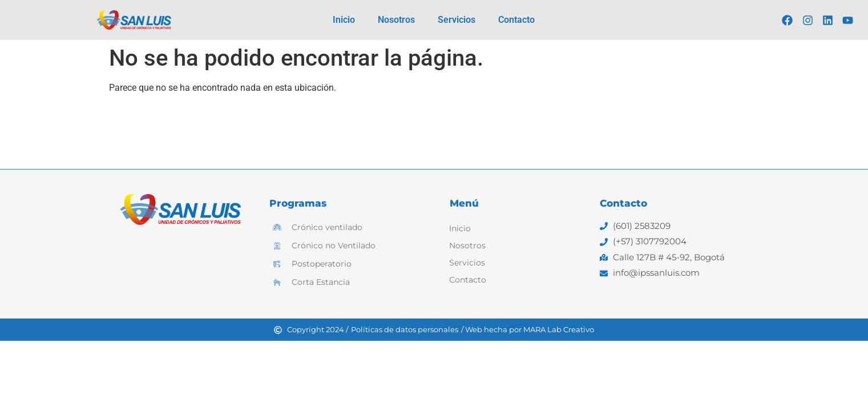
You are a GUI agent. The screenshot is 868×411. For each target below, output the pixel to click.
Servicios (457, 20)
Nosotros (396, 20)
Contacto (516, 20)
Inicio (344, 20)
